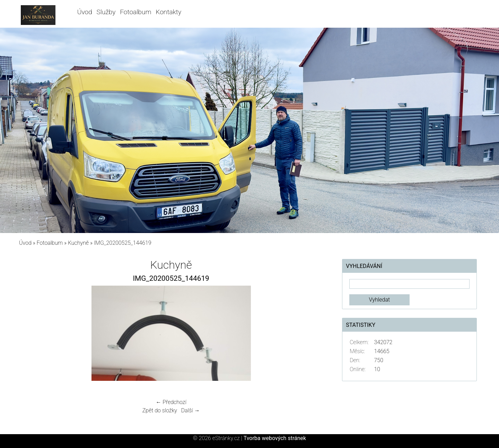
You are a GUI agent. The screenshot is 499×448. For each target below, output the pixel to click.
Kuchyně (78, 243)
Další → (191, 410)
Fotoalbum (135, 12)
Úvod (85, 12)
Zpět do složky (160, 410)
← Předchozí (171, 402)
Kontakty (168, 12)
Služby (106, 12)
